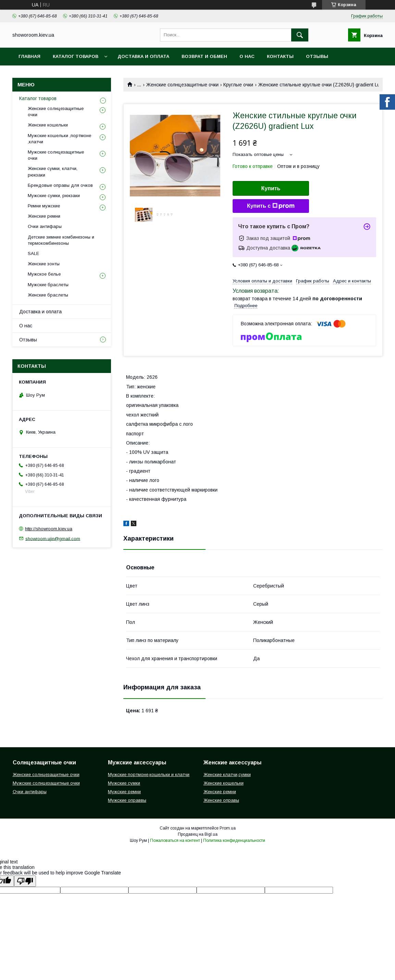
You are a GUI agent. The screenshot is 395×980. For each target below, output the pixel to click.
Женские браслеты (48, 295)
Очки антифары (45, 226)
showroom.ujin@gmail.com (53, 538)
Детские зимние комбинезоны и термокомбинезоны (61, 240)
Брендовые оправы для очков (60, 185)
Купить (271, 188)
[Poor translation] (25, 881)
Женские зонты (44, 264)
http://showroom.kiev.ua (49, 529)
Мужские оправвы (127, 800)
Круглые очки (238, 85)
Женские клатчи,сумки (227, 775)
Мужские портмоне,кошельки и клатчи (149, 775)
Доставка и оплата (143, 56)
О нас (247, 56)
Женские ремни (44, 216)
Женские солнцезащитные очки (182, 85)
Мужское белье (44, 274)
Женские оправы (221, 800)
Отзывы (317, 56)
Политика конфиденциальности (234, 840)
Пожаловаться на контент (175, 840)
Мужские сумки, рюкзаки (54, 196)
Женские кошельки (48, 125)
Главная (29, 56)
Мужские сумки (124, 783)
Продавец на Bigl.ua (198, 834)
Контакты (280, 56)
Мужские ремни (124, 792)
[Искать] (300, 35)
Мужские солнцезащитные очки (56, 155)
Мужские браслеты (48, 285)
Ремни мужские (44, 206)
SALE (33, 253)
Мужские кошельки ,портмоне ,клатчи (59, 139)
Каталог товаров (76, 56)
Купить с (271, 206)
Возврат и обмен (204, 56)
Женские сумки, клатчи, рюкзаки (53, 172)
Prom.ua (228, 828)
